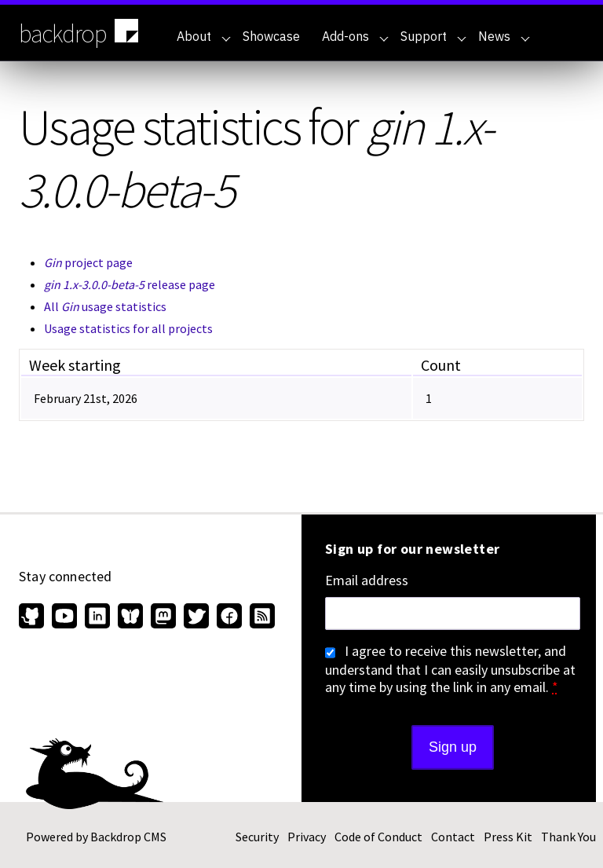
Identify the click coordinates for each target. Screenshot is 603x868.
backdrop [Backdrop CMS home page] (80, 32)
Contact (453, 837)
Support (433, 36)
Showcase (271, 36)
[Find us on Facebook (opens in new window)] (229, 617)
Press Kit (508, 837)
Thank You (568, 837)
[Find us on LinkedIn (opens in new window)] (97, 617)
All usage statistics (105, 306)
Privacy (307, 837)
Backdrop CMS (128, 837)
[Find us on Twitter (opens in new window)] (196, 617)
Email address (367, 580)
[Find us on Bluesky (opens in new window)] (130, 617)
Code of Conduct (378, 837)
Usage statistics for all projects (128, 328)
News (504, 36)
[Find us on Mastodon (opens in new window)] (163, 617)
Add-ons (355, 36)
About (204, 36)
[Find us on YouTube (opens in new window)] (64, 617)
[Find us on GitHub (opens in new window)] (33, 617)
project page (88, 262)
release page (130, 284)
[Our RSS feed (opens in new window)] (260, 617)
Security (257, 837)
